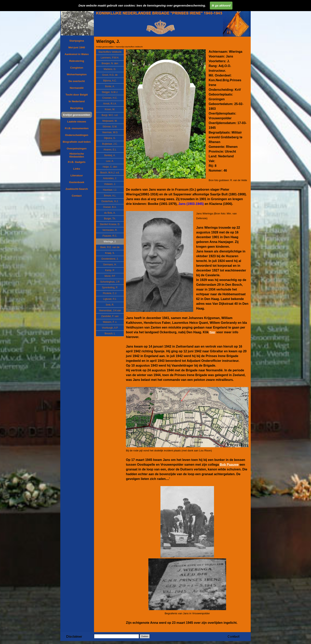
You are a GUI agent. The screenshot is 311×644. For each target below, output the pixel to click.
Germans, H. (110, 265)
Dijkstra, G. (110, 138)
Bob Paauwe (229, 465)
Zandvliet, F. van (110, 316)
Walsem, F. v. (110, 322)
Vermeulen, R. (110, 230)
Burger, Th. (110, 219)
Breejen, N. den (110, 63)
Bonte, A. (110, 86)
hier (212, 332)
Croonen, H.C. (110, 98)
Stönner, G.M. (110, 127)
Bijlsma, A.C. (110, 81)
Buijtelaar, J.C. (110, 144)
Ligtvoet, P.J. (110, 299)
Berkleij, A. (110, 155)
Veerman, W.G (110, 132)
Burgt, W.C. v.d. (110, 115)
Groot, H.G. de (110, 75)
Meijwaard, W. (110, 121)
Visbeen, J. (110, 184)
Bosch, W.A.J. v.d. (110, 173)
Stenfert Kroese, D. (110, 224)
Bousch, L (110, 333)
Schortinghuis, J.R (110, 282)
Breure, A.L (110, 196)
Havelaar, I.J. (110, 190)
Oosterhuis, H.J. (110, 201)
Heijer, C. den (110, 167)
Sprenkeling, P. (110, 288)
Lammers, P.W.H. (110, 58)
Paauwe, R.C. (110, 236)
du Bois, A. (110, 213)
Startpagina (77, 41)
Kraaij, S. (110, 253)
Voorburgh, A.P (110, 328)
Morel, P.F (110, 276)
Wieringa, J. (110, 242)
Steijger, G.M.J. (110, 92)
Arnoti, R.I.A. (110, 104)
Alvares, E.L (110, 150)
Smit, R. (110, 305)
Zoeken (145, 636)
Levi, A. (110, 161)
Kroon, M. (110, 109)
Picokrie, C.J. (110, 293)
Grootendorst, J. (110, 259)
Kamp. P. (110, 270)
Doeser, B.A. (110, 207)
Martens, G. (110, 69)
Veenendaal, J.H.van (110, 311)
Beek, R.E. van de (110, 247)
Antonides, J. (110, 178)
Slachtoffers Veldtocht (110, 52)
